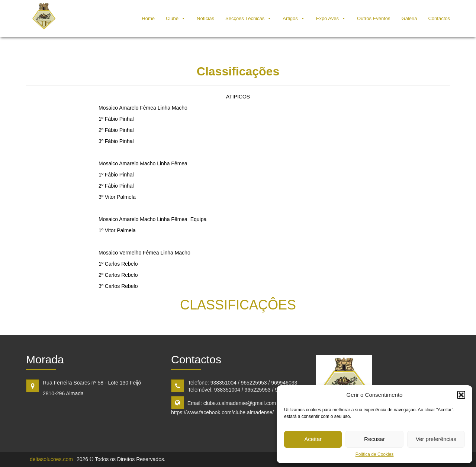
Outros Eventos (374, 18)
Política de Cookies (375, 454)
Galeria (409, 18)
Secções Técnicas (245, 18)
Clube (172, 18)
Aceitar (313, 439)
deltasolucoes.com (51, 459)
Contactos (439, 18)
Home (148, 18)
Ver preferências (436, 439)
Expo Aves (327, 18)
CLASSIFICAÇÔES (238, 305)
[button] (461, 395)
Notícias (205, 18)
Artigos (290, 18)
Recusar (374, 439)
